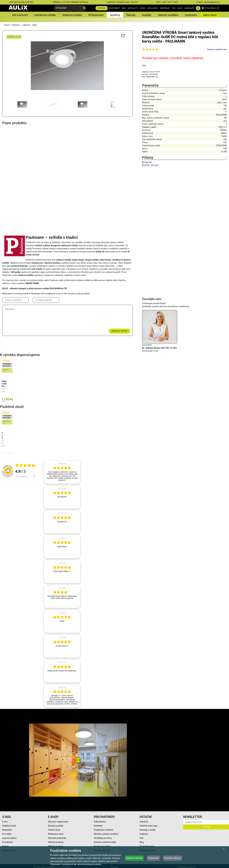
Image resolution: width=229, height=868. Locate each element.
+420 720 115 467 (170, 2)
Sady (34, 25)
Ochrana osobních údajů (105, 842)
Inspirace (144, 834)
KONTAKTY (190, 8)
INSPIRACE (165, 8)
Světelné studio (9, 826)
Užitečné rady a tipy (148, 826)
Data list (148, 162)
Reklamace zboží (56, 834)
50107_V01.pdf (151, 165)
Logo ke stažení (9, 838)
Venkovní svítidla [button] (72, 15)
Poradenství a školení (103, 830)
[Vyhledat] (84, 8)
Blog (142, 842)
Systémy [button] (115, 15)
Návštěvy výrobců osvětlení (106, 834)
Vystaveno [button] (191, 15)
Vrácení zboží (54, 830)
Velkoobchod (100, 822)
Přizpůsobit (153, 858)
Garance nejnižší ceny (217, 49)
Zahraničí (144, 822)
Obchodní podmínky (57, 838)
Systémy (16, 25)
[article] (62, 472)
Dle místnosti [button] (20, 15)
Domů (7, 25)
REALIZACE (153, 8)
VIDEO (143, 8)
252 (21, 476)
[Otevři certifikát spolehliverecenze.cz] (25, 466)
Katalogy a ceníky (148, 830)
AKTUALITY (133, 8)
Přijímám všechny (134, 858)
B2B (124, 8)
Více (144, 65)
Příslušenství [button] (96, 15)
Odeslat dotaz (120, 331)
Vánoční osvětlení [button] (168, 15)
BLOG (180, 8)
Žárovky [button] (131, 15)
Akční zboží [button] (210, 15)
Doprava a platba (56, 826)
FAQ (174, 8)
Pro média (7, 834)
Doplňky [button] (147, 15)
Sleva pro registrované (58, 822)
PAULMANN (153, 74)
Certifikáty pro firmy (103, 838)
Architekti (98, 826)
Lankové (26, 25)
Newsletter (7, 830)
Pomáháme (7, 842)
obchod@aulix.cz (212, 2)
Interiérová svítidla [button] (45, 15)
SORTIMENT (114, 8)
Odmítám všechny (172, 858)
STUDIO (102, 8)
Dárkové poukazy (56, 842)
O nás (5, 822)
